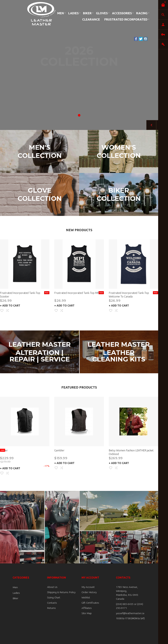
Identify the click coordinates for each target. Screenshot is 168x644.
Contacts (52, 602)
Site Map (86, 612)
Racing (142, 13)
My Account (88, 587)
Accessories (122, 13)
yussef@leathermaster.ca (129, 609)
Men (61, 13)
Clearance (91, 19)
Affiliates (86, 607)
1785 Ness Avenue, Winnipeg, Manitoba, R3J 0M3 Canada (130, 591)
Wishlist (86, 597)
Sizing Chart (53, 597)
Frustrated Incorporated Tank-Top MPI (77, 293)
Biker (87, 13)
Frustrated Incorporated (126, 19)
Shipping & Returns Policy (60, 592)
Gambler (59, 450)
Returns (51, 607)
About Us (52, 587)
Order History (89, 592)
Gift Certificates (90, 602)
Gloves (102, 13)
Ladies (73, 13)
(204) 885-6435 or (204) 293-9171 (131, 602)
